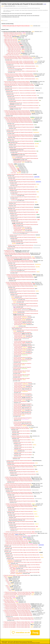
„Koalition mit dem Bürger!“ (9, 535)
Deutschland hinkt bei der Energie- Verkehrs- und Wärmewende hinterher (18, 57)
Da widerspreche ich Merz (9, 251)
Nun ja (5, 577)
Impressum (18, 643)
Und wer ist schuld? (8, 37)
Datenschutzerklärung (31, 643)
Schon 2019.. (11, 164)
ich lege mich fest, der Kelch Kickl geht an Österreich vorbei (15, 536)
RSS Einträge (4, 643)
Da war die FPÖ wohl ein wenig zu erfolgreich (14, 537)
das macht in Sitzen (8, 597)
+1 (14, 326)
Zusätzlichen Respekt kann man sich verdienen (19, 427)
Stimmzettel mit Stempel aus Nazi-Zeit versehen (12, 33)
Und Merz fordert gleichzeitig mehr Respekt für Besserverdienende (16, 56)
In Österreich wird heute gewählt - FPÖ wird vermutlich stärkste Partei (17, 32)
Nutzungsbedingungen (24, 643)
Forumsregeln (37, 643)
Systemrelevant (10, 259)
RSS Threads (10, 643)
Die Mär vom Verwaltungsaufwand (20, 401)
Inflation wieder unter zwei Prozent (10, 35)
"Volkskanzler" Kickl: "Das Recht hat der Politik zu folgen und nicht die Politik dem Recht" (20, 533)
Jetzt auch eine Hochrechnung (9, 596)
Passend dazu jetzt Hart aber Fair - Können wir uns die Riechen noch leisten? (19, 84)
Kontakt (14, 643)
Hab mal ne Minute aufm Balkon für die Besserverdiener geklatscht (17, 82)
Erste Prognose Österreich (8, 600)
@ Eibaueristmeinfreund (24, 6)
